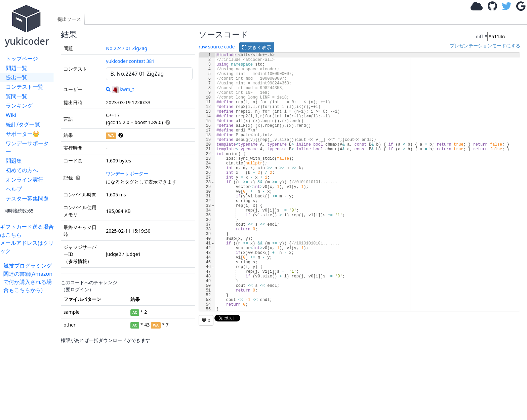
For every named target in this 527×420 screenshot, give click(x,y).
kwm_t (123, 89)
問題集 (14, 161)
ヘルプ (14, 189)
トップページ (22, 59)
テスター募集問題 (27, 198)
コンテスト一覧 (25, 87)
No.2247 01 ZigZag (127, 48)
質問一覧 (16, 96)
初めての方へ (22, 170)
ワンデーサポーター (27, 147)
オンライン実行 (25, 180)
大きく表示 (257, 47)
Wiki (11, 115)
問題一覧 (16, 68)
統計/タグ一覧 (23, 124)
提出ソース (69, 19)
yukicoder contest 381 (130, 61)
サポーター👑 (23, 134)
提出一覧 (16, 77)
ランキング (19, 106)
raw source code (217, 47)
